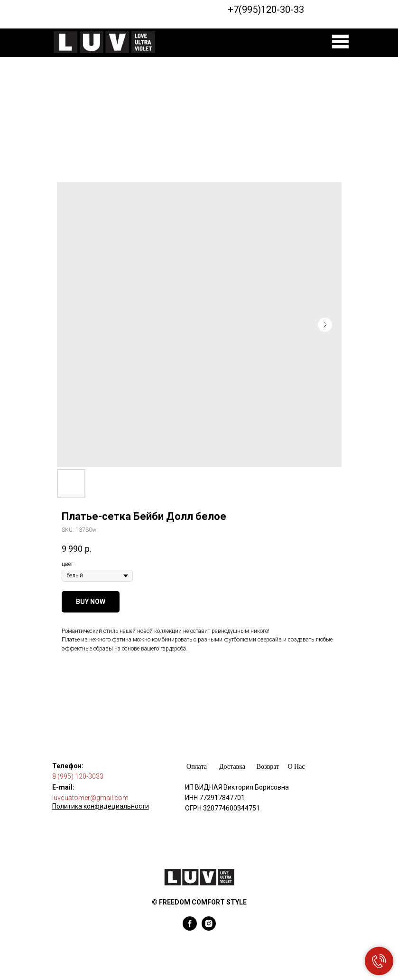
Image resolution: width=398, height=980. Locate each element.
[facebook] (190, 928)
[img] (340, 42)
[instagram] (209, 928)
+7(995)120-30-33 (266, 9)
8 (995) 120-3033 (78, 776)
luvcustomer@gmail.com (90, 798)
